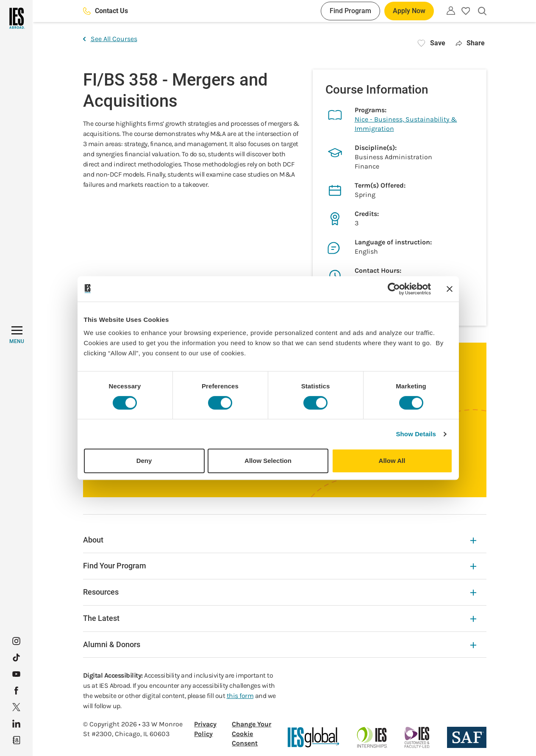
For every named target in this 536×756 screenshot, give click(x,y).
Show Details (416, 434)
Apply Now (409, 11)
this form (240, 696)
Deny (144, 461)
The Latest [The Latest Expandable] (280, 618)
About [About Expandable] (280, 540)
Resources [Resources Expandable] (280, 592)
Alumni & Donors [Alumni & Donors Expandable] (280, 644)
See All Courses (110, 39)
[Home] (16, 18)
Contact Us (106, 11)
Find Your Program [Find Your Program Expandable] (280, 566)
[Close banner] (450, 289)
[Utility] (451, 11)
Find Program (350, 11)
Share (470, 43)
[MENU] (17, 335)
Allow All (392, 461)
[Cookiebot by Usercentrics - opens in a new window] (394, 289)
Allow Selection (268, 461)
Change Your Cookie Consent (251, 734)
